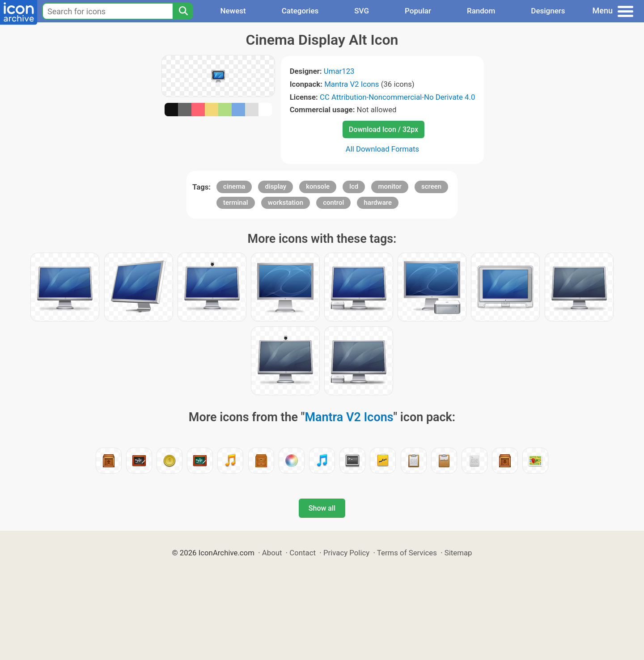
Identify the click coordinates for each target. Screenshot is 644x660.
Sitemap (458, 553)
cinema (234, 186)
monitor (390, 186)
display (275, 186)
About (272, 553)
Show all (322, 508)
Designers (548, 11)
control (333, 203)
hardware (377, 203)
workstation (286, 203)
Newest (233, 11)
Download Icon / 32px (383, 129)
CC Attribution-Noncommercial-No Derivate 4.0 (397, 97)
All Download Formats (383, 149)
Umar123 (339, 71)
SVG (362, 11)
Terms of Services (407, 553)
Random (481, 11)
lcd (354, 186)
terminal (235, 203)
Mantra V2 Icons (352, 84)
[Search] (183, 11)
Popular (418, 11)
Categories (300, 11)
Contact (303, 553)
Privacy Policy (346, 553)
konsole (318, 186)
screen (431, 186)
